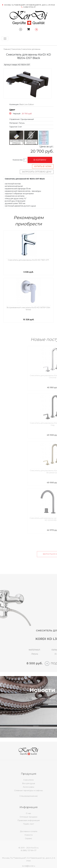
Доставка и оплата (29, 836)
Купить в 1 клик (43, 166)
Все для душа (29, 790)
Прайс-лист (29, 831)
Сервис (29, 843)
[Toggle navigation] (5, 39)
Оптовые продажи (28, 824)
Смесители (16, 49)
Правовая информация (29, 827)
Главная (7, 49)
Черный (17, 114)
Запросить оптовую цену (37, 172)
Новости (29, 840)
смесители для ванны (31, 49)
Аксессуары (29, 794)
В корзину (40, 160)
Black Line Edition (27, 104)
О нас (29, 820)
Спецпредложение (29, 799)
